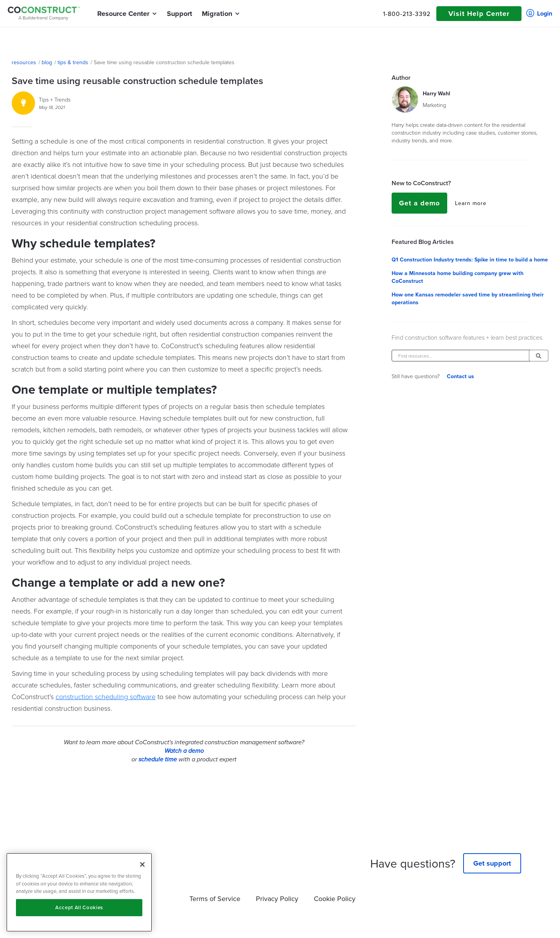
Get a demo (419, 203)
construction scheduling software (106, 696)
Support (179, 14)
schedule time (158, 759)
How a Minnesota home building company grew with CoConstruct (458, 277)
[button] (123, 14)
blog (47, 62)
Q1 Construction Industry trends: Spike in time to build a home (470, 259)
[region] (79, 892)
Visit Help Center (479, 14)
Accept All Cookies (79, 907)
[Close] (142, 864)
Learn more (471, 203)
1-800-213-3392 (407, 14)
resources (24, 62)
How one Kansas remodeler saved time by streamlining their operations (468, 298)
